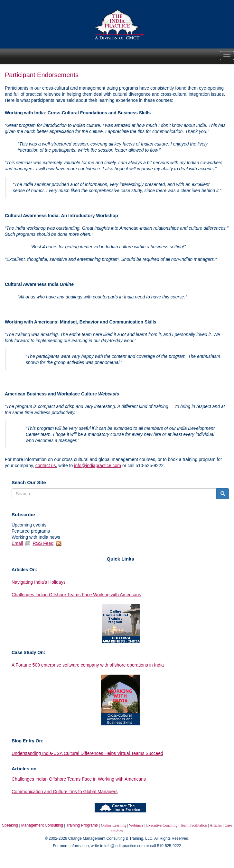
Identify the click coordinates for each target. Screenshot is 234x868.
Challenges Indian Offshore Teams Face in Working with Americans (79, 779)
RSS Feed (43, 543)
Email (17, 543)
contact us (46, 465)
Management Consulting (42, 825)
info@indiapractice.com (98, 465)
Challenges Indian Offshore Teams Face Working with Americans (76, 595)
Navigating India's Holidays (39, 582)
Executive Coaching (162, 825)
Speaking (10, 825)
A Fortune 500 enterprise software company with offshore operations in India (88, 665)
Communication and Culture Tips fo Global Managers (65, 792)
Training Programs (82, 825)
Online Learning (114, 825)
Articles (216, 825)
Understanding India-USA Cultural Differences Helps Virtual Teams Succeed (87, 753)
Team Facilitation (193, 825)
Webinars (136, 825)
